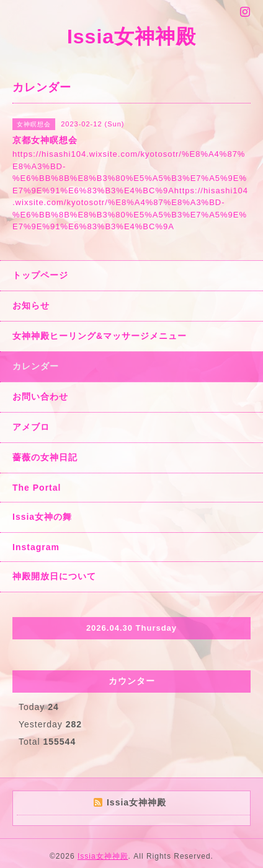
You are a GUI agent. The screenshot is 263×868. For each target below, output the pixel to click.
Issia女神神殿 (131, 37)
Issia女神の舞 (42, 517)
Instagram (36, 547)
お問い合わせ (40, 397)
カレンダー (36, 366)
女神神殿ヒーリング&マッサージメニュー (100, 336)
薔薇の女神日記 (45, 457)
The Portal (37, 488)
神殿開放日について (54, 576)
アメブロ (31, 427)
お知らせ (31, 305)
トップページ (40, 275)
